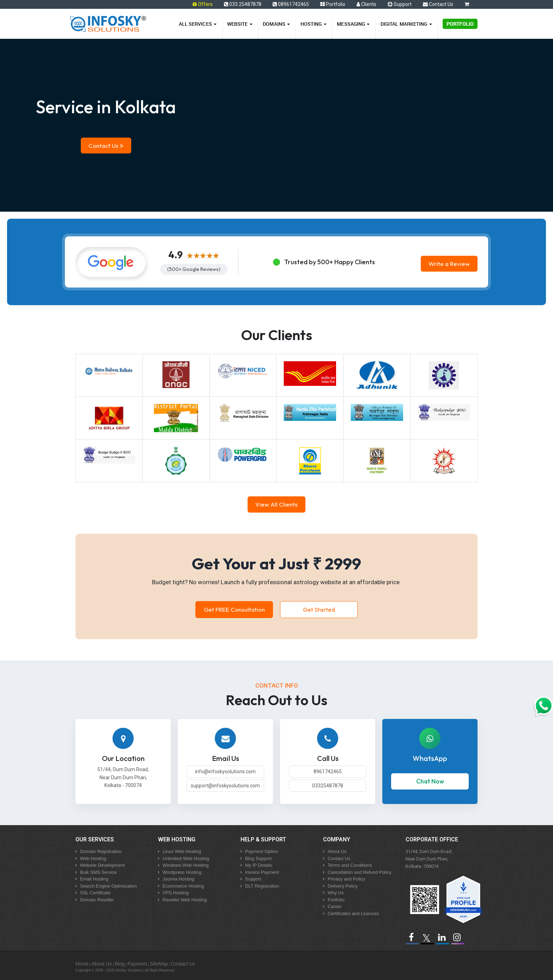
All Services (198, 24)
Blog (120, 964)
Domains (276, 24)
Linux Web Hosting (182, 851)
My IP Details (259, 865)
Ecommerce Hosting (183, 886)
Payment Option (262, 851)
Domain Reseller (97, 900)
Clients (366, 4)
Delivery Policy (343, 886)
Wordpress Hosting (182, 872)
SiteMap (159, 964)
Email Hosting (94, 879)
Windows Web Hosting (186, 865)
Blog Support (258, 858)
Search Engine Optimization (108, 886)
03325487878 (328, 786)
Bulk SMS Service (98, 872)
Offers (205, 4)
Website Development (102, 865)
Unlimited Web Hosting (186, 858)
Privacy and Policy (346, 879)
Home (82, 964)
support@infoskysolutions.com (225, 786)
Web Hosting (93, 858)
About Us (337, 851)
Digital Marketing (406, 24)
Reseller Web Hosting (185, 900)
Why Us (336, 893)
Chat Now (430, 781)
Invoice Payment (262, 872)
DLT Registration (262, 886)
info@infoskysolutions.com (225, 772)
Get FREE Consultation (234, 609)
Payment (137, 964)
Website (240, 24)
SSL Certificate (95, 893)
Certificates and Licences (353, 914)
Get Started (319, 609)
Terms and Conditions (350, 865)
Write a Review (449, 264)
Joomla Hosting (178, 879)
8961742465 (328, 772)
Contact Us (438, 4)
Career (335, 906)
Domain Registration (101, 851)
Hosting (314, 24)
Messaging (353, 24)
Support (400, 4)
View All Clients (276, 504)
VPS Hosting (176, 893)
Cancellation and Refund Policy (360, 872)
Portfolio (333, 4)
